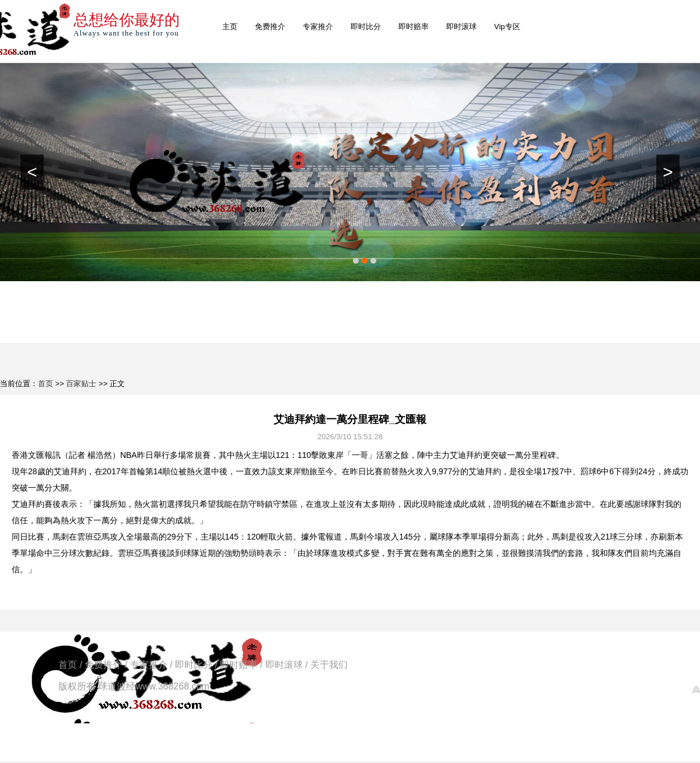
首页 (45, 384)
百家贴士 (81, 384)
